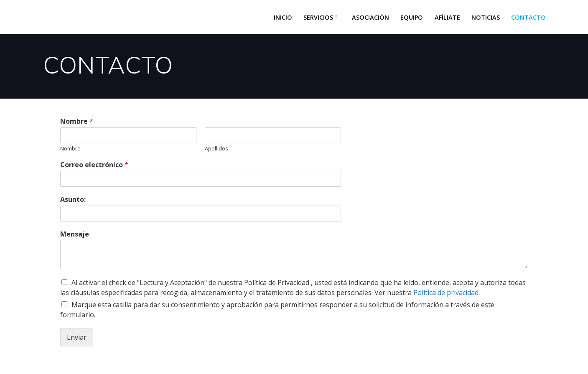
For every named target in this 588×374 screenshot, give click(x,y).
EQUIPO (412, 17)
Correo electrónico (94, 165)
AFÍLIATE (447, 17)
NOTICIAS (486, 17)
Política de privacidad (446, 293)
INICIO (283, 17)
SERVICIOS (318, 17)
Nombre (77, 121)
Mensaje (75, 234)
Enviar (77, 337)
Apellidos (216, 149)
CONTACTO (528, 17)
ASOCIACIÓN (370, 17)
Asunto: (73, 200)
